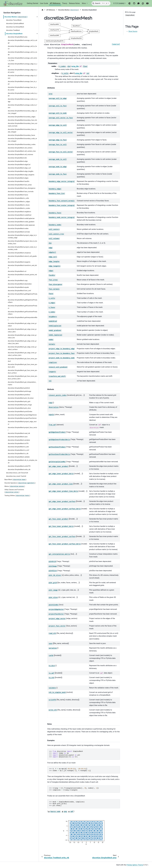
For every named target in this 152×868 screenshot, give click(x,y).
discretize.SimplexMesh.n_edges (19, 202)
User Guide (44, 3)
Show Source (133, 31)
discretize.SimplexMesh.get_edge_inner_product (22, 325)
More (84, 3)
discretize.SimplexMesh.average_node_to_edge (22, 100)
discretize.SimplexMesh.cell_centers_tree (22, 151)
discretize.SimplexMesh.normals (19, 232)
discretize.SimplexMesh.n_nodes (19, 208)
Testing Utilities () (17, 496)
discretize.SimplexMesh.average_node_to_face (22, 106)
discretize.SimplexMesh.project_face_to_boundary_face (22, 242)
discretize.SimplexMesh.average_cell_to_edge (22, 42)
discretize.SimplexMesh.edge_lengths (21, 171)
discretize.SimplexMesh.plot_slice (19, 408)
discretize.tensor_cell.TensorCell (17, 473)
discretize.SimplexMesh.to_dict (18, 447)
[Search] (101, 3)
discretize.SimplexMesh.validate (19, 457)
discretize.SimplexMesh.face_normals (21, 192)
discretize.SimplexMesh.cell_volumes (20, 155)
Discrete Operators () (20, 483)
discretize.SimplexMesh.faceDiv (19, 181)
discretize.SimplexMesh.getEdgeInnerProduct (23, 295)
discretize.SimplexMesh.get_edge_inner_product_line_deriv (22, 342)
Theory (65, 3)
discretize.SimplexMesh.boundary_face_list (22, 120)
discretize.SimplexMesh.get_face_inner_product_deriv (22, 366)
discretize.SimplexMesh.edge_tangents (21, 175)
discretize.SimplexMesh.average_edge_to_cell (22, 65)
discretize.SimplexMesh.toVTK (18, 444)
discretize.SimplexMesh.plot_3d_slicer (21, 398)
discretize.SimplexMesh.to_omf (18, 450)
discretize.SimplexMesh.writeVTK (19, 466)
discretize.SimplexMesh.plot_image (20, 405)
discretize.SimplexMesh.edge (18, 161)
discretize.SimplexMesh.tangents (19, 262)
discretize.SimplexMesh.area (18, 37)
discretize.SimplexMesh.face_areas (20, 185)
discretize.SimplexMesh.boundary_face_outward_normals (22, 125)
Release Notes (74, 3)
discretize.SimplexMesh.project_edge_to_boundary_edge (22, 237)
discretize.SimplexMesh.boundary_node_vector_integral (22, 140)
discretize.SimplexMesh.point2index (20, 412)
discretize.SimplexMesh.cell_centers (20, 148)
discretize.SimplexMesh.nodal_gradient (21, 222)
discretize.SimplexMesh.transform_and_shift (22, 267)
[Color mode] (130, 3)
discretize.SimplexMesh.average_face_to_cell (22, 83)
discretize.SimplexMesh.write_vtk (19, 470)
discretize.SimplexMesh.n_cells (18, 198)
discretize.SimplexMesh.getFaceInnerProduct (22, 307)
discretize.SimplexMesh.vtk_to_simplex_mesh (22, 462)
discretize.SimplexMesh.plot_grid (19, 402)
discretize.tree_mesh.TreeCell (16, 476)
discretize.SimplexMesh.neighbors (19, 212)
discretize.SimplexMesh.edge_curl (19, 168)
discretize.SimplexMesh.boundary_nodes (22, 144)
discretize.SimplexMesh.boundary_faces (21, 135)
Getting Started (33, 3)
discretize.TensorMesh (14, 20)
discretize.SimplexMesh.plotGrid (19, 388)
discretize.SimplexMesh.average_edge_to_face (22, 77)
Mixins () (15, 487)
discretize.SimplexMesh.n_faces (19, 205)
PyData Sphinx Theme (135, 865)
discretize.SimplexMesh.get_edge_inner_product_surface (22, 348)
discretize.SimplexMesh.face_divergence (22, 188)
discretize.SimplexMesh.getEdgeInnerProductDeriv (23, 301)
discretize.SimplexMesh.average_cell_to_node (22, 53)
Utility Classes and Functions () (14, 491)
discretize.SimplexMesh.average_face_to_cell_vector (22, 89)
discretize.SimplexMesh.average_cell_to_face (22, 48)
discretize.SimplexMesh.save (18, 437)
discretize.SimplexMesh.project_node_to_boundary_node (22, 248)
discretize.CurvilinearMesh (15, 27)
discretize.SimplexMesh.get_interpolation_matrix (22, 383)
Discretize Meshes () (16, 17)
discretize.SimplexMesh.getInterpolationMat (22, 319)
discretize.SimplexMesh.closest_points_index (22, 276)
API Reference (55, 3)
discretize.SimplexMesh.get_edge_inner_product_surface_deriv (22, 354)
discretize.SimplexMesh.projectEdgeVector (22, 415)
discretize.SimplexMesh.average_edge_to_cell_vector (22, 71)
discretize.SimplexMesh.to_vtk (18, 454)
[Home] (42, 10)
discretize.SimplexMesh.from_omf (19, 291)
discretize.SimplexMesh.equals (18, 287)
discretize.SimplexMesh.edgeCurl (19, 165)
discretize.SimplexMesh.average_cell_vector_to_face (22, 59)
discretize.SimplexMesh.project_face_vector (22, 429)
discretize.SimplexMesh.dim (17, 158)
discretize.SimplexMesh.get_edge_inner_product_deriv (22, 331)
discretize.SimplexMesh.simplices (19, 253)
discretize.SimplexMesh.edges (18, 178)
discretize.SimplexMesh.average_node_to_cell (22, 95)
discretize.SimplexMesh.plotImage (19, 391)
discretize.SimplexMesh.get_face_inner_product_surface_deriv (22, 377)
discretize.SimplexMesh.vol (17, 271)
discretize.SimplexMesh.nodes (18, 229)
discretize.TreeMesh (13, 30)
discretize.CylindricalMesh (15, 24)
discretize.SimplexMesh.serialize (19, 440)
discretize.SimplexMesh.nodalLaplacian (21, 218)
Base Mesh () (15, 480)
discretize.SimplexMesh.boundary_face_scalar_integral (22, 131)
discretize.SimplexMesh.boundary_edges (22, 117)
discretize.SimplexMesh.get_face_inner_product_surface (22, 372)
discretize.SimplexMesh (14, 34)
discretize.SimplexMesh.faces (18, 195)
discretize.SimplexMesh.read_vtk (19, 433)
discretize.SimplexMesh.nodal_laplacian (21, 225)
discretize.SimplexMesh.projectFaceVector (22, 418)
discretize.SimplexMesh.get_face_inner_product (22, 360)
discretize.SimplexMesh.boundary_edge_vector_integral (22, 112)
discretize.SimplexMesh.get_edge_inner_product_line (22, 336)
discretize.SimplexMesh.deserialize (20, 284)
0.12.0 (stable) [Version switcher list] (119, 3)
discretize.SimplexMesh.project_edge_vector (22, 423)
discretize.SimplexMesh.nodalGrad (20, 215)
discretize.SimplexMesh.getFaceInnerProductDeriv (22, 313)
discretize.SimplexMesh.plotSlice (19, 395)
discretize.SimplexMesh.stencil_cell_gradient (22, 258)
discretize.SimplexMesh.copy (18, 281)
